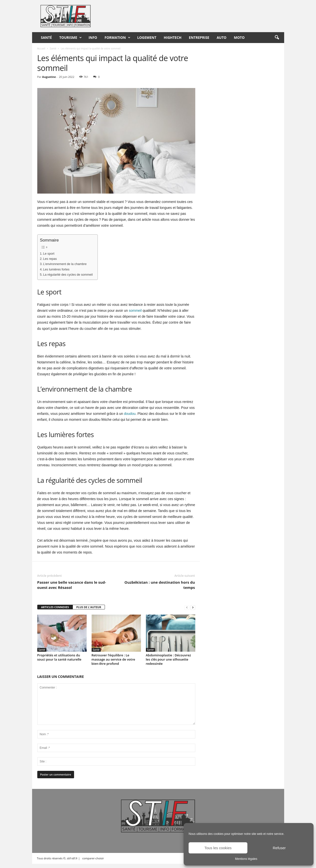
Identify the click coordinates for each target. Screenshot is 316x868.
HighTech (173, 37)
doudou (130, 414)
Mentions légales (246, 859)
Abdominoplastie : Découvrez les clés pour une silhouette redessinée (168, 659)
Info (93, 37)
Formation (118, 38)
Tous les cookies (218, 848)
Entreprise (199, 37)
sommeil (135, 311)
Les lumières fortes (56, 269)
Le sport (49, 254)
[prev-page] (187, 607)
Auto (222, 37)
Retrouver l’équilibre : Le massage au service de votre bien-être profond (113, 659)
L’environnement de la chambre (65, 264)
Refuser (279, 848)
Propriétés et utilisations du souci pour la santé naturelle (59, 657)
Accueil (41, 48)
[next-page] (193, 607)
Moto (239, 37)
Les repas (50, 259)
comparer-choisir (93, 858)
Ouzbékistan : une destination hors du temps (160, 585)
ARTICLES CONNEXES (55, 607)
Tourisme (70, 38)
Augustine (49, 77)
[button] (277, 38)
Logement (147, 37)
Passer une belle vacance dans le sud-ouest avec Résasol (72, 585)
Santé (47, 37)
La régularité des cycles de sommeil (68, 275)
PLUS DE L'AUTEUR (89, 607)
